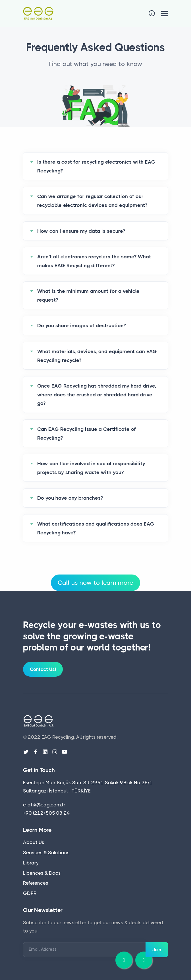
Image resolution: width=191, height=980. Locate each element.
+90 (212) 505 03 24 (46, 813)
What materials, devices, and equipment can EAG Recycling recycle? (97, 356)
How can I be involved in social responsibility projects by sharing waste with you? (91, 468)
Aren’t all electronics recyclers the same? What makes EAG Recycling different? (94, 261)
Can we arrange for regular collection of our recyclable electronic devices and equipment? (92, 201)
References (36, 883)
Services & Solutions (46, 853)
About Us (34, 842)
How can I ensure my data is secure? (81, 231)
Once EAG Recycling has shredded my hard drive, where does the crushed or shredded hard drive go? (97, 395)
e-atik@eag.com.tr (44, 805)
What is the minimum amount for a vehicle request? (88, 296)
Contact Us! (43, 669)
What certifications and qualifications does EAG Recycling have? (96, 528)
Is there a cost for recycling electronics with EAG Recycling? (96, 166)
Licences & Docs (42, 873)
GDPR (30, 893)
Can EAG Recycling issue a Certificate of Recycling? (87, 434)
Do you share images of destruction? (82, 326)
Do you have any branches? (70, 498)
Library (31, 863)
